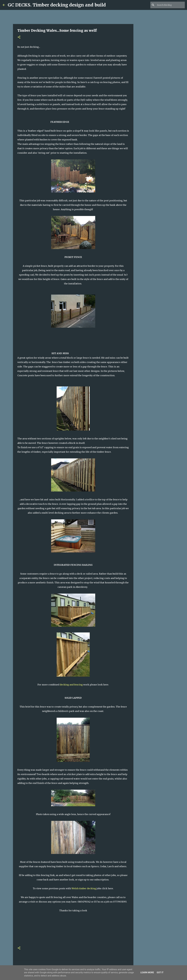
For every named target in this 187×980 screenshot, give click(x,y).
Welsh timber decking (84, 888)
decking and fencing (71, 685)
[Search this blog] (170, 5)
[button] (19, 37)
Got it (160, 972)
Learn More (147, 972)
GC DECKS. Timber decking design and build (57, 5)
